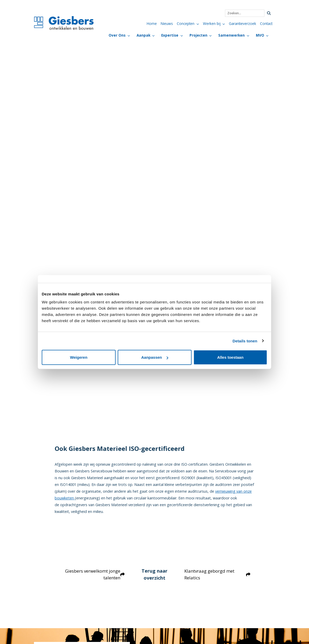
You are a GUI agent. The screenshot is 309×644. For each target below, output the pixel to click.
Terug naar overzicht (154, 574)
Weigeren (79, 357)
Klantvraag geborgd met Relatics (218, 575)
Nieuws (167, 23)
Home (152, 23)
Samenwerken (231, 35)
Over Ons (117, 35)
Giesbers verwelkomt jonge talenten (94, 575)
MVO (260, 35)
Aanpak (143, 35)
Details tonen (245, 341)
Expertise (170, 35)
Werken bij (212, 23)
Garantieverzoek (243, 23)
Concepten (186, 23)
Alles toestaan (230, 357)
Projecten (198, 35)
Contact (266, 23)
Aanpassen (155, 357)
